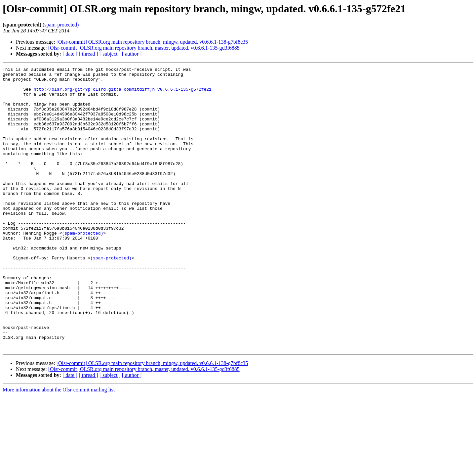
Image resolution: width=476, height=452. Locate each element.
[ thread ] (88, 54)
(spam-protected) (61, 25)
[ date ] (70, 54)
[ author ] (132, 54)
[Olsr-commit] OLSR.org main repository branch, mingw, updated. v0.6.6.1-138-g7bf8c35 (152, 42)
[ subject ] (110, 54)
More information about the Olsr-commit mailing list (59, 446)
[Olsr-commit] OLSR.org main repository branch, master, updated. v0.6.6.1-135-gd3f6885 (144, 48)
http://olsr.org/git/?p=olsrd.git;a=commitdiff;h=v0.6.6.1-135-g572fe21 (123, 94)
